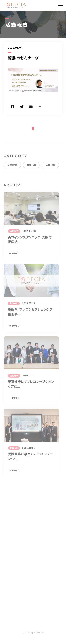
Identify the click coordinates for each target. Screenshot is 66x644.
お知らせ (31, 168)
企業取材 (12, 168)
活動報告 (50, 168)
